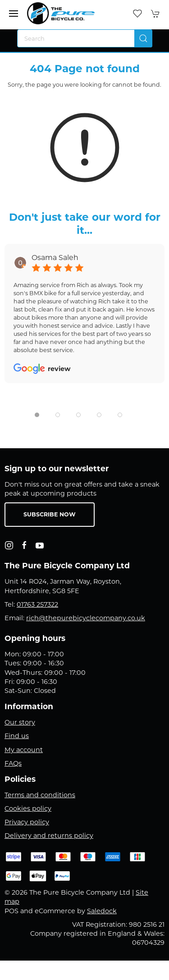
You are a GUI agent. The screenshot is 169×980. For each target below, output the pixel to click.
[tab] (37, 415)
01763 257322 (37, 604)
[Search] (85, 38)
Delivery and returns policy (49, 836)
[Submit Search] (143, 38)
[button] (14, 14)
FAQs (13, 763)
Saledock (102, 911)
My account (24, 750)
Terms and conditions (40, 795)
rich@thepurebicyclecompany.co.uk (86, 618)
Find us (17, 736)
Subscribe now (50, 514)
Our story (20, 722)
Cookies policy (28, 808)
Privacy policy (27, 822)
